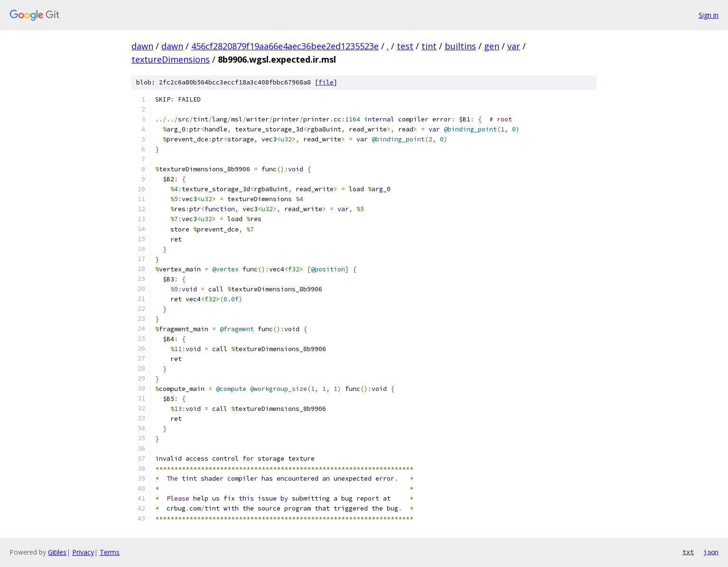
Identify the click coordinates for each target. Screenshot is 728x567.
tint (429, 46)
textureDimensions (171, 59)
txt (688, 552)
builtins (460, 46)
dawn (142, 46)
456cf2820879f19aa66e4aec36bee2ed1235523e (285, 46)
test (405, 46)
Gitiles (57, 552)
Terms (110, 552)
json (711, 552)
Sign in (709, 15)
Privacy (83, 552)
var (514, 46)
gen (492, 46)
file (326, 82)
